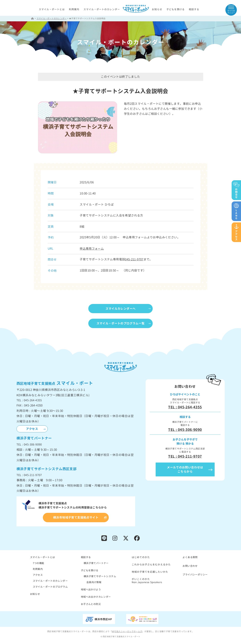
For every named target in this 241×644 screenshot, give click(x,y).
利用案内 (74, 9)
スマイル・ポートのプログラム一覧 (120, 324)
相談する (194, 9)
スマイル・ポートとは (52, 9)
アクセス (32, 429)
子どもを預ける (176, 9)
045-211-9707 (134, 259)
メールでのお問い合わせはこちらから (185, 470)
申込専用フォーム (92, 249)
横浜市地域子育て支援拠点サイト (76, 518)
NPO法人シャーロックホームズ (127, 632)
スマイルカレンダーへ (121, 309)
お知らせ (157, 9)
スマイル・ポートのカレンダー (102, 9)
